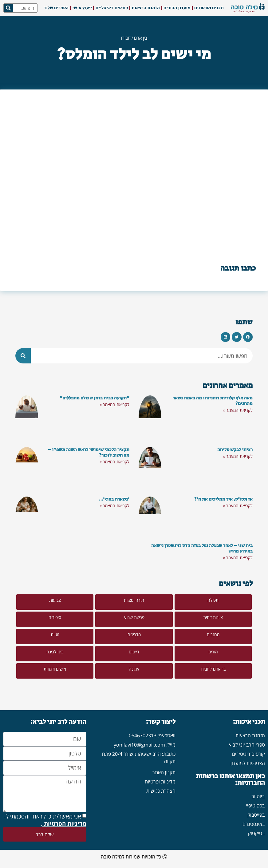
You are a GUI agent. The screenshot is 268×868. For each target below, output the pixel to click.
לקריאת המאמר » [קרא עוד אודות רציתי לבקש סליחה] (238, 456)
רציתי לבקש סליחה (235, 450)
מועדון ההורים (177, 8)
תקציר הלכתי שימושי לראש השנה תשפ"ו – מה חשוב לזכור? (89, 452)
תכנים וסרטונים (209, 8)
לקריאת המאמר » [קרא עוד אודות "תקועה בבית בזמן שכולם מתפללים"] (114, 404)
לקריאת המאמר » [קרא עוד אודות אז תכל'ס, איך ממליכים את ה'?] (238, 506)
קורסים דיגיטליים (112, 8)
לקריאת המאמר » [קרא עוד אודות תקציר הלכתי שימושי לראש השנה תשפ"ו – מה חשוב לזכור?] (114, 462)
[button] (248, 337)
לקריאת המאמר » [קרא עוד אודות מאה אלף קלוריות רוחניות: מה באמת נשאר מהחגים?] (238, 410)
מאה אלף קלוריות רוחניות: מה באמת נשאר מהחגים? (213, 401)
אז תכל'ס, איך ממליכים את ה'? (223, 499)
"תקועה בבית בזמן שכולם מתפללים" (95, 398)
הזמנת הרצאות (146, 8)
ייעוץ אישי (82, 8)
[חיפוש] (8, 8)
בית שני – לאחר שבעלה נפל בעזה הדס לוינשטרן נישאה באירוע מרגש (202, 548)
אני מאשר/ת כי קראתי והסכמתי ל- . (45, 820)
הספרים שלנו (56, 8)
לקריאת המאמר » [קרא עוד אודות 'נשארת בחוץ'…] (114, 506)
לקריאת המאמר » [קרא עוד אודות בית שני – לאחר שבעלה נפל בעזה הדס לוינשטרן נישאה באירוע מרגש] (238, 558)
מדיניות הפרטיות (64, 824)
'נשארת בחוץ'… (114, 499)
